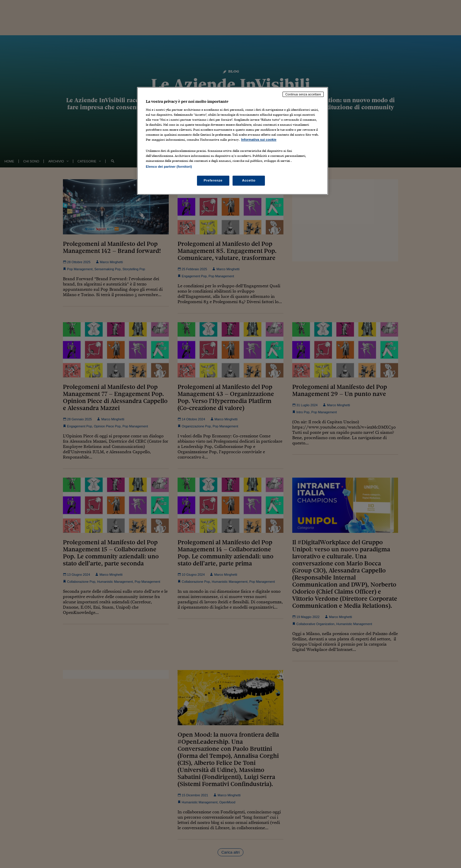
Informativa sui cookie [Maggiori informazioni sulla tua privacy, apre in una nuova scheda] (259, 140)
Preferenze (213, 180)
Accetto (249, 180)
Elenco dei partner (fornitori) (169, 167)
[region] (233, 141)
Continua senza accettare (303, 94)
